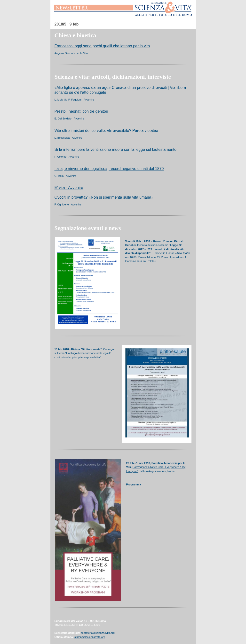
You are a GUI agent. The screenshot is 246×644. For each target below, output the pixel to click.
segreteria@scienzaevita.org (98, 633)
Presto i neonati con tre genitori (81, 111)
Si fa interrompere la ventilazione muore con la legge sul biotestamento (115, 149)
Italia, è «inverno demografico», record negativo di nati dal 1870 (109, 169)
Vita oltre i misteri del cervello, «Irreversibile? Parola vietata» (106, 131)
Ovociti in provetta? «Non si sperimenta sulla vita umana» (104, 197)
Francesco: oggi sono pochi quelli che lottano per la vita (102, 46)
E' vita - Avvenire (69, 188)
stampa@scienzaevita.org (90, 637)
